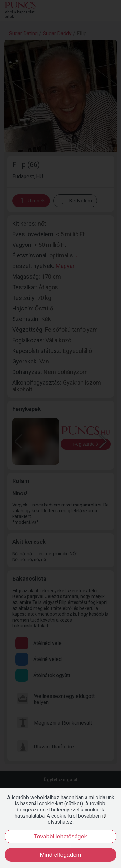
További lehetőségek (60, 837)
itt (104, 816)
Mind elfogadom (60, 855)
